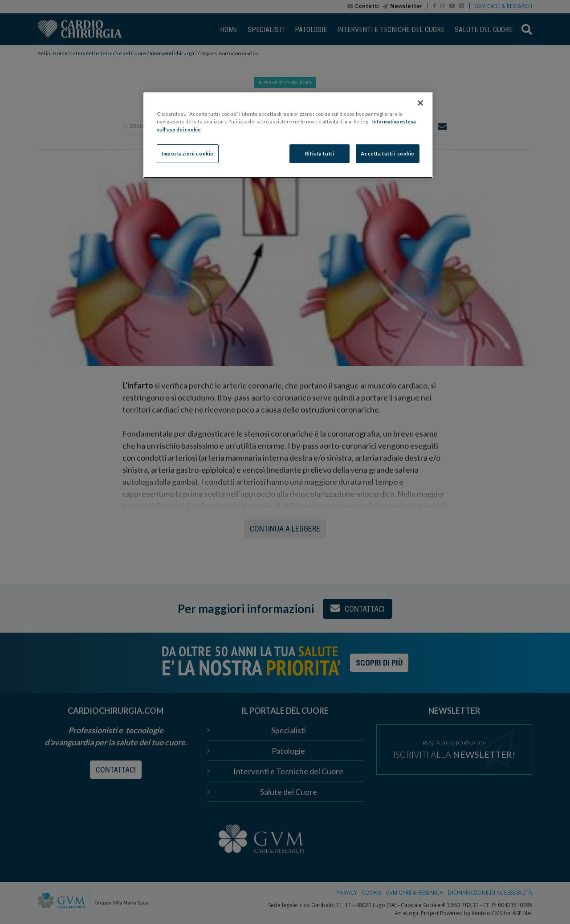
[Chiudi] (420, 103)
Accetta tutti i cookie (388, 153)
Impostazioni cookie (188, 153)
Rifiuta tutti (320, 153)
